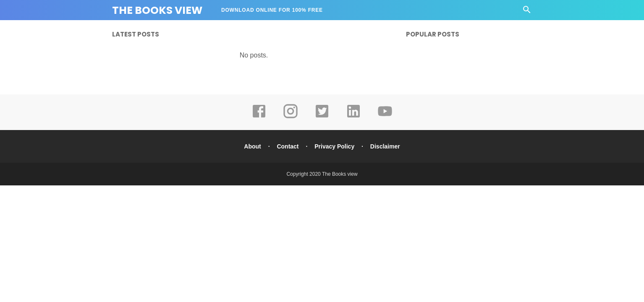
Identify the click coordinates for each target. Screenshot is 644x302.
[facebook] (259, 117)
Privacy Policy (334, 146)
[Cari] (527, 12)
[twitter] (322, 117)
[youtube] (385, 117)
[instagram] (291, 117)
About (252, 146)
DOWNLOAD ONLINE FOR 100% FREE (272, 10)
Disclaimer (385, 146)
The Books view (340, 174)
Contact (288, 146)
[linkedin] (353, 117)
